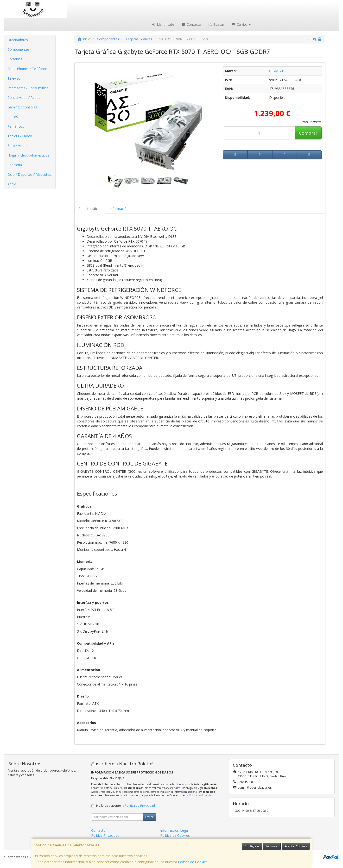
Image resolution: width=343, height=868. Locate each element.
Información (119, 209)
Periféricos (16, 126)
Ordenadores (18, 40)
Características (90, 209)
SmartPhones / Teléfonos (28, 69)
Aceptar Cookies (296, 846)
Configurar (252, 846)
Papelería (15, 165)
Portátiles (15, 59)
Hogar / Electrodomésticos (28, 155)
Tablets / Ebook (20, 136)
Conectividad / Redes (24, 97)
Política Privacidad (105, 835)
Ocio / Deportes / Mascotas (29, 174)
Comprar (308, 133)
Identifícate (163, 24)
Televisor (15, 78)
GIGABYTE (277, 71)
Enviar (149, 817)
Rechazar (272, 846)
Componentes (19, 49)
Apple (12, 184)
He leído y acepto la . (126, 806)
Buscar (216, 24)
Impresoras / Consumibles (28, 88)
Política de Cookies (193, 862)
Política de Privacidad (201, 795)
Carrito (241, 24)
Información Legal (174, 830)
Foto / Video (17, 146)
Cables (13, 117)
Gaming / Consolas (22, 107)
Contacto (191, 24)
